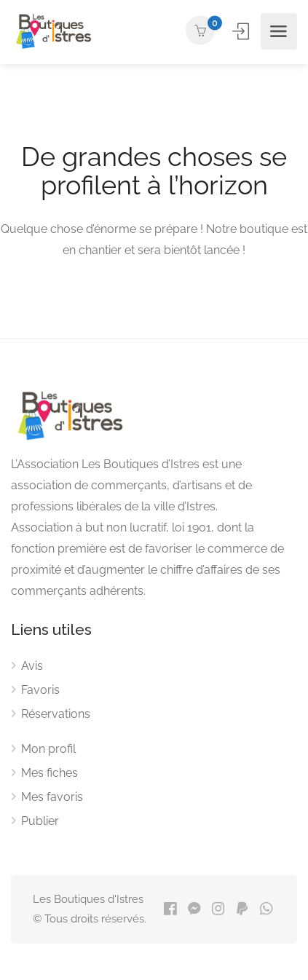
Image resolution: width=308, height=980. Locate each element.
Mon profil (48, 749)
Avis (32, 666)
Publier (40, 821)
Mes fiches (50, 773)
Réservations (56, 714)
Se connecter (242, 31)
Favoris (40, 690)
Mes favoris (52, 797)
